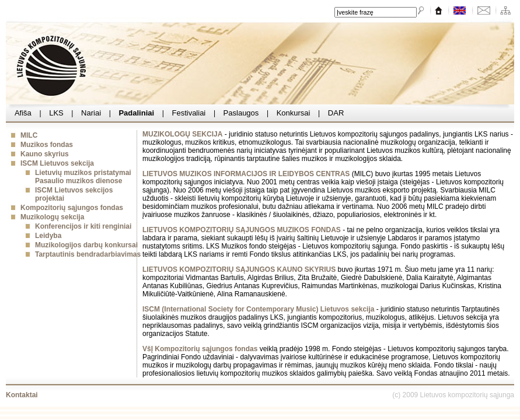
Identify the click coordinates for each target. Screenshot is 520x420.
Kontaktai (22, 395)
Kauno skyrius (45, 154)
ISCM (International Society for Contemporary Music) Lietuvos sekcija (258, 309)
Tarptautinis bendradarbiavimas (88, 254)
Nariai (91, 113)
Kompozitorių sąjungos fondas (72, 208)
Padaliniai (137, 113)
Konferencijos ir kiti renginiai (83, 226)
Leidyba (48, 236)
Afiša (23, 113)
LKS (57, 113)
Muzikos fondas (47, 145)
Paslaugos (241, 113)
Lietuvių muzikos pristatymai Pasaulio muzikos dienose (83, 177)
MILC (29, 135)
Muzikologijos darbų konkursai (86, 245)
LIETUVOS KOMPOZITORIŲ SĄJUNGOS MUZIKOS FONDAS (242, 230)
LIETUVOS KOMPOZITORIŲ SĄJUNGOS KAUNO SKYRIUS (239, 269)
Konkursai (293, 113)
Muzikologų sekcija (52, 217)
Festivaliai (189, 113)
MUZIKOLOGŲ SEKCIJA (182, 134)
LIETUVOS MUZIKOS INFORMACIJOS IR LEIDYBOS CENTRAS (246, 174)
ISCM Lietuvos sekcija (57, 163)
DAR (336, 113)
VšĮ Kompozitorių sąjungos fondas (200, 349)
